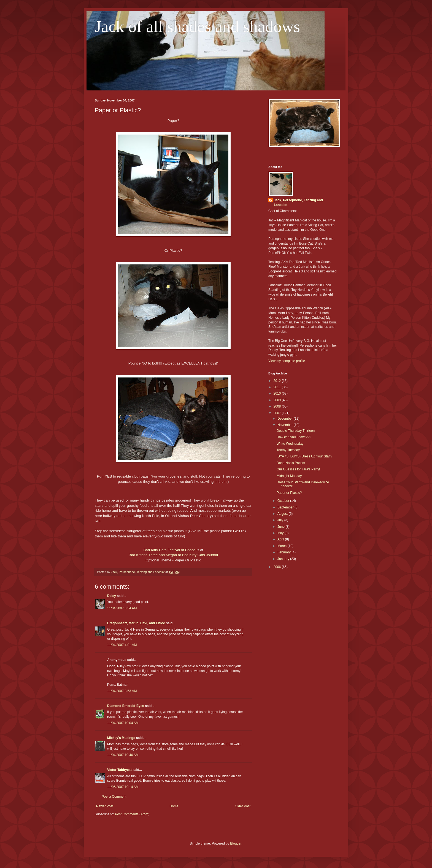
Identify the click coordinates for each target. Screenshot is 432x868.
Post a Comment (114, 797)
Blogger (236, 843)
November (286, 425)
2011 (278, 387)
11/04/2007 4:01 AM (122, 645)
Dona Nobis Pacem (291, 463)
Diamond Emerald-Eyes (126, 706)
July (281, 520)
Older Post (243, 806)
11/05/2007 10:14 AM (123, 787)
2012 (278, 381)
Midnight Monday (289, 476)
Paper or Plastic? (289, 493)
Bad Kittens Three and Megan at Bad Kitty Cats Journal (173, 555)
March (283, 546)
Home (174, 806)
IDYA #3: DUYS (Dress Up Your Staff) (304, 456)
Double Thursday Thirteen (296, 431)
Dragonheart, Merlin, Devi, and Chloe (136, 623)
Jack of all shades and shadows (197, 26)
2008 (278, 406)
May (281, 533)
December (286, 419)
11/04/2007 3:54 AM (122, 608)
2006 (278, 567)
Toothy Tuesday (288, 450)
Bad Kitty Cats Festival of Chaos (170, 550)
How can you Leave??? (294, 437)
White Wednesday (290, 444)
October (284, 501)
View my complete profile (287, 361)
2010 (278, 393)
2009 (278, 400)
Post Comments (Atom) (132, 814)
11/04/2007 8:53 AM (122, 691)
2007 (278, 413)
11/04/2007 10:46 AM (123, 755)
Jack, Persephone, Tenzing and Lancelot (298, 203)
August (283, 514)
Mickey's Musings (121, 738)
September (286, 507)
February (284, 552)
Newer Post (105, 806)
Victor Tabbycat (119, 770)
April (281, 539)
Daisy (112, 596)
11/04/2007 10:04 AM (123, 723)
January (284, 559)
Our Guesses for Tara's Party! (298, 469)
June (281, 527)
